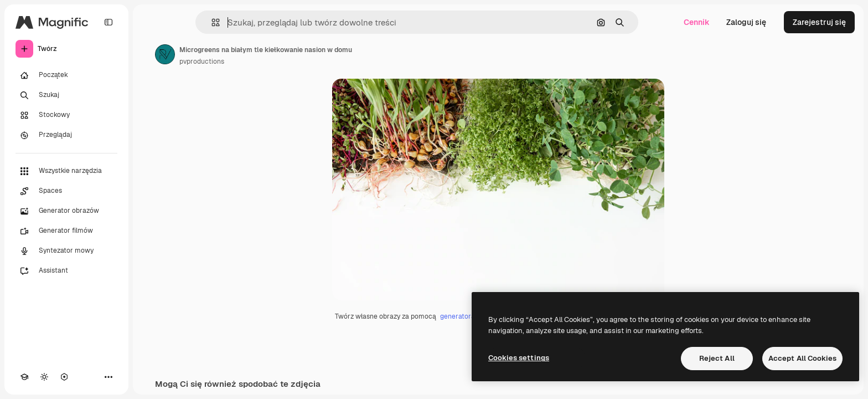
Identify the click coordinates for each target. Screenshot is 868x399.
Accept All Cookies (802, 358)
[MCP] (64, 377)
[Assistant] (66, 271)
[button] (211, 22)
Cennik (697, 22)
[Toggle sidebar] (108, 22)
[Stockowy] (66, 115)
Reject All (717, 358)
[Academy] (24, 377)
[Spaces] (66, 191)
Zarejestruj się (819, 22)
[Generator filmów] (66, 231)
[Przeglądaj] (66, 135)
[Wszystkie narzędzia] (66, 171)
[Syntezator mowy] (66, 251)
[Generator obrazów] (66, 211)
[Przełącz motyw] (44, 377)
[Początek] (66, 75)
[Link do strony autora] (165, 54)
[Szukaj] (66, 95)
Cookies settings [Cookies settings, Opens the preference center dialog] (519, 358)
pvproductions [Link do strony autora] (202, 62)
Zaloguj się (746, 22)
